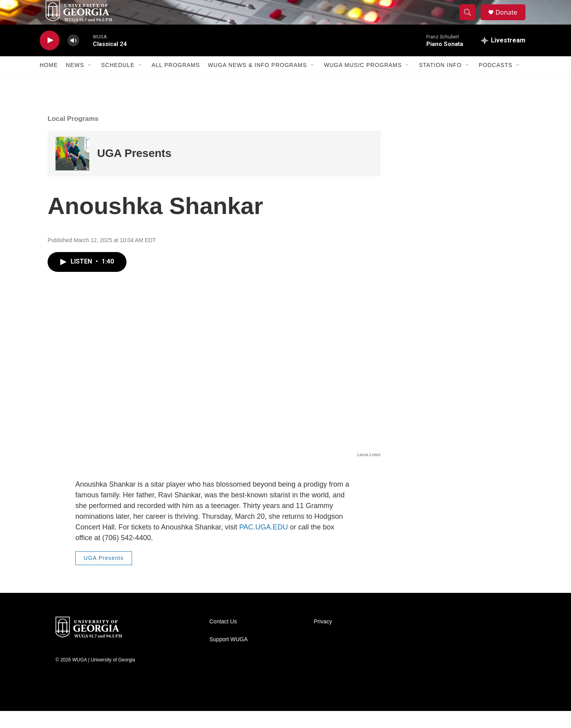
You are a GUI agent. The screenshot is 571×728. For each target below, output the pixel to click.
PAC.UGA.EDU (263, 545)
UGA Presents (134, 171)
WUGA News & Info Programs (257, 82)
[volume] (73, 58)
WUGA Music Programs (363, 82)
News (75, 82)
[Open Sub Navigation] (90, 82)
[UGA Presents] (72, 171)
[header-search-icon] (471, 21)
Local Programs (73, 136)
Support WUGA (228, 656)
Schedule (118, 82)
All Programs (176, 82)
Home (49, 82)
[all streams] (503, 57)
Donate (511, 21)
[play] (50, 58)
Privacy (323, 639)
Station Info (440, 82)
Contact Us (223, 639)
